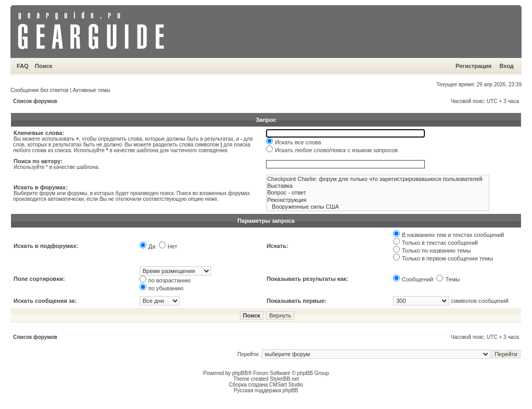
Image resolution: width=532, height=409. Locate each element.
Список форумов (35, 101)
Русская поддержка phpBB (266, 390)
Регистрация (474, 66)
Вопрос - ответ (378, 193)
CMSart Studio (286, 385)
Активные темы (91, 90)
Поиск (44, 66)
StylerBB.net (284, 379)
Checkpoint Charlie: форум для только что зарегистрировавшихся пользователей (378, 179)
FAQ (23, 66)
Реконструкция (378, 200)
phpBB (240, 373)
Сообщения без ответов (39, 90)
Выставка (378, 186)
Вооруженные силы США (378, 207)
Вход (507, 66)
